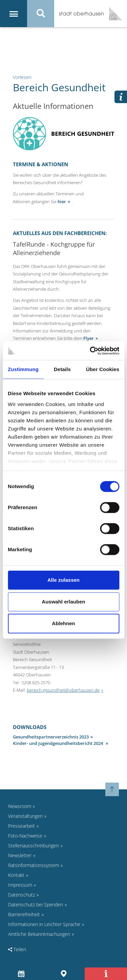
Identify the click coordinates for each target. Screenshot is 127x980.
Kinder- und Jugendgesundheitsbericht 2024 (58, 743)
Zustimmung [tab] (23, 369)
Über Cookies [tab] (103, 369)
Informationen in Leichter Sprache (44, 924)
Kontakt (16, 875)
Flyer (89, 338)
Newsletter (20, 855)
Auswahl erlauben (63, 602)
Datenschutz (22, 895)
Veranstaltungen (25, 816)
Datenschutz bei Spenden (36, 905)
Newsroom (20, 806)
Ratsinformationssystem (34, 865)
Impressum (20, 885)
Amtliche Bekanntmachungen (39, 934)
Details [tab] (62, 369)
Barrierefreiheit (24, 914)
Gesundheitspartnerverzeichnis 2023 (51, 737)
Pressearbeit (22, 826)
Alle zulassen (63, 580)
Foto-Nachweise (25, 836)
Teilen (17, 949)
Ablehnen (63, 623)
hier (62, 201)
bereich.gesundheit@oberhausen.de (63, 690)
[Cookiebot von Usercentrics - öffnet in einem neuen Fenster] (90, 351)
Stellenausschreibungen (34, 846)
